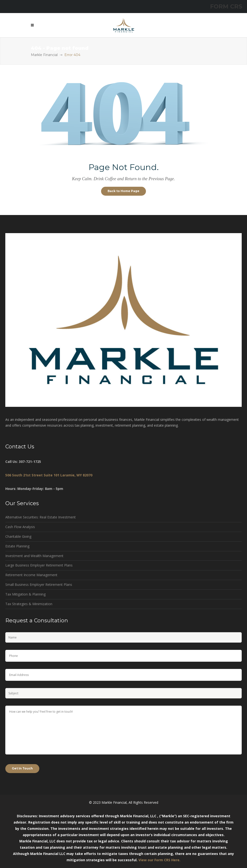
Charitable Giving (18, 536)
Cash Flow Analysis (20, 527)
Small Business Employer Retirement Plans (39, 585)
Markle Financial (44, 55)
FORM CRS (226, 6)
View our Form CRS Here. (159, 860)
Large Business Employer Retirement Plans (39, 565)
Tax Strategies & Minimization (29, 604)
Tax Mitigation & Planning (25, 594)
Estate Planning (17, 546)
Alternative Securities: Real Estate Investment (41, 517)
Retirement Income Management (31, 575)
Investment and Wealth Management (34, 556)
